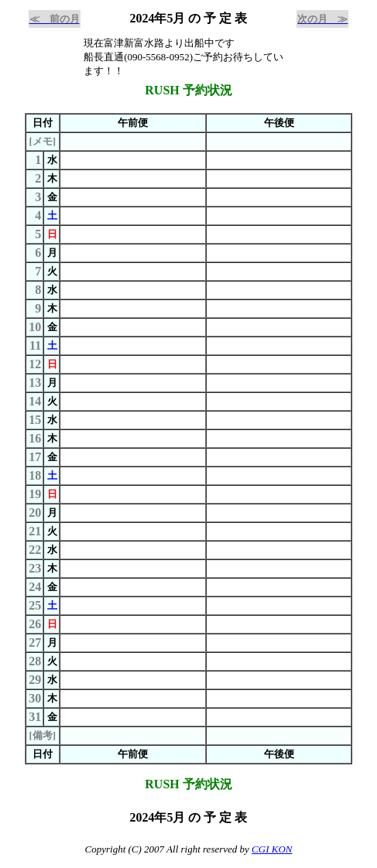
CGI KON (272, 849)
